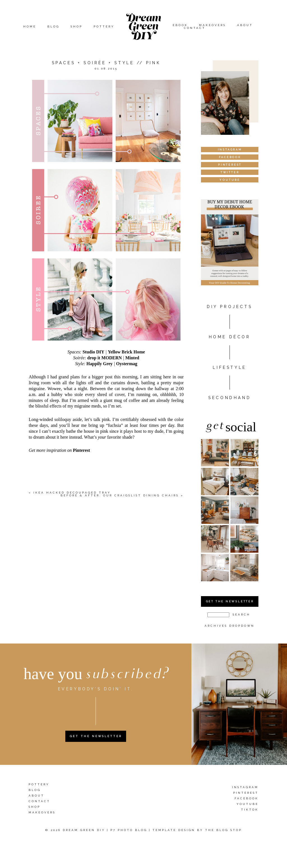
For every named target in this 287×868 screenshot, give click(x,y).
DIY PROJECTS (230, 307)
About (245, 25)
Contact (195, 28)
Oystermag (127, 364)
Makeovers (212, 25)
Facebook (247, 799)
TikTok (250, 810)
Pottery (104, 26)
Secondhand (230, 398)
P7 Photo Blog (129, 830)
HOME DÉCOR (230, 337)
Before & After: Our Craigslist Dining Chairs (120, 495)
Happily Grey (99, 364)
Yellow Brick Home (126, 352)
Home (30, 26)
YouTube (247, 804)
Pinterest (81, 450)
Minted (132, 358)
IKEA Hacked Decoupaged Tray (72, 493)
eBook (180, 25)
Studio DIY (93, 352)
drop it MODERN (104, 358)
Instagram (245, 787)
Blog (53, 26)
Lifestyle (229, 367)
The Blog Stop (224, 830)
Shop (77, 26)
